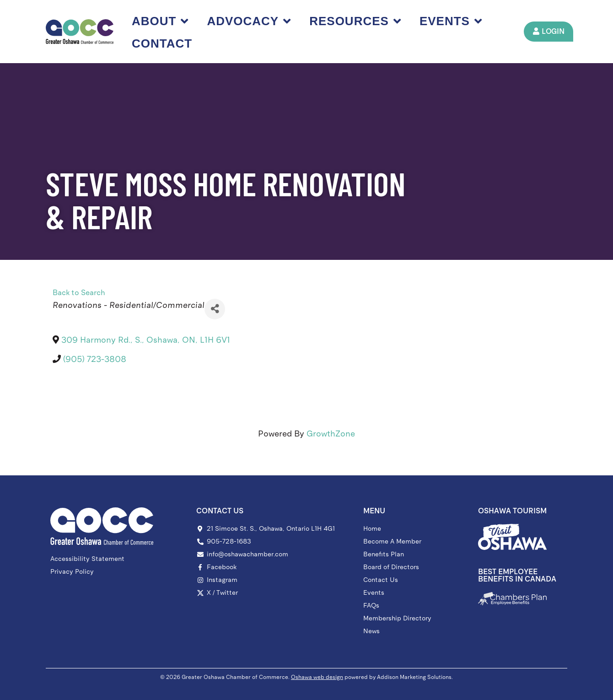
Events (451, 21)
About (161, 21)
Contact (162, 43)
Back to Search (79, 293)
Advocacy (249, 21)
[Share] (215, 309)
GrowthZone (331, 434)
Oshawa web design (317, 677)
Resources (356, 21)
